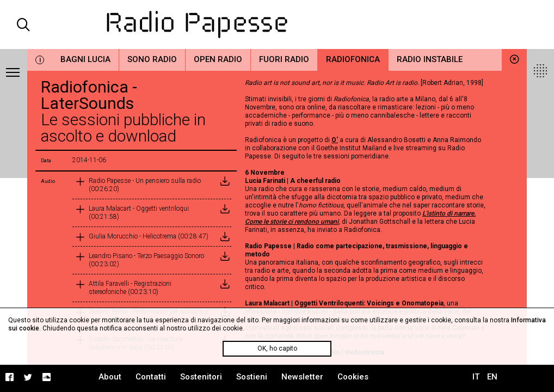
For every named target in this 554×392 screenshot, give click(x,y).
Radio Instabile (430, 59)
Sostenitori (201, 377)
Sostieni (252, 377)
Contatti (151, 377)
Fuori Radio (284, 59)
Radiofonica (353, 59)
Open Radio (218, 59)
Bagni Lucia (85, 59)
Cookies (353, 377)
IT (476, 377)
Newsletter (302, 377)
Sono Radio (152, 59)
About (110, 377)
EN (492, 377)
